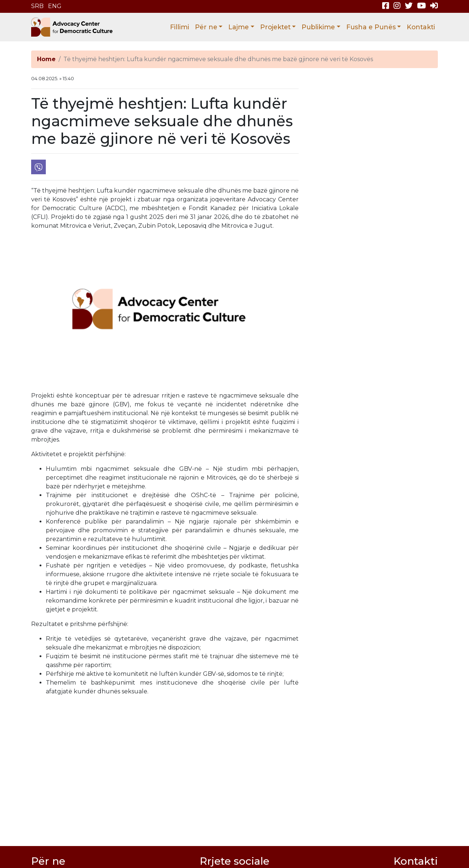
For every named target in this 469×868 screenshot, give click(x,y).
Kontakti (421, 27)
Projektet (275, 27)
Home (46, 59)
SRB (37, 6)
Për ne (206, 27)
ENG (55, 6)
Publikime (318, 27)
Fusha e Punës (371, 27)
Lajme (239, 27)
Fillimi (180, 27)
